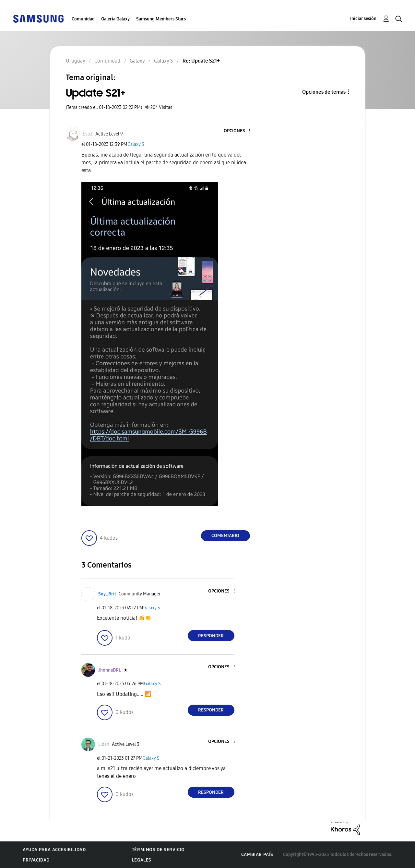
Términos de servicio (158, 850)
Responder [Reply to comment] (211, 636)
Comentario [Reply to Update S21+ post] (225, 536)
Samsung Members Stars (161, 19)
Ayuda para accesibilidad (54, 850)
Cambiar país (257, 855)
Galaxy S (136, 144)
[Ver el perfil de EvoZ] (88, 134)
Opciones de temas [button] (324, 92)
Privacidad (36, 860)
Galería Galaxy (115, 19)
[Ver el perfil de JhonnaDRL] (110, 670)
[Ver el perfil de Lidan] (104, 744)
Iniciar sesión (363, 19)
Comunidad (83, 19)
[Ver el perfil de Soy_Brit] (107, 594)
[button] (239, 131)
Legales (142, 860)
